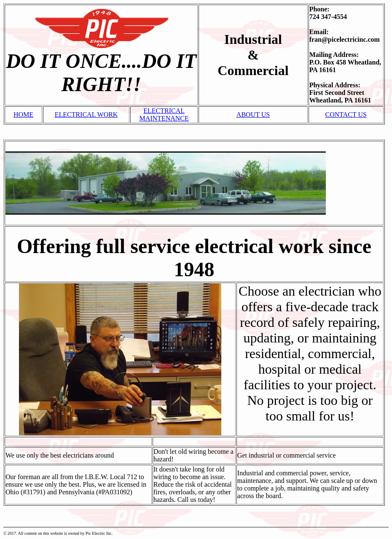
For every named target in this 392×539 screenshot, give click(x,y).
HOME (23, 115)
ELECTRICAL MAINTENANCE (164, 115)
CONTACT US (346, 115)
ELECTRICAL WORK (86, 115)
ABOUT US (253, 115)
